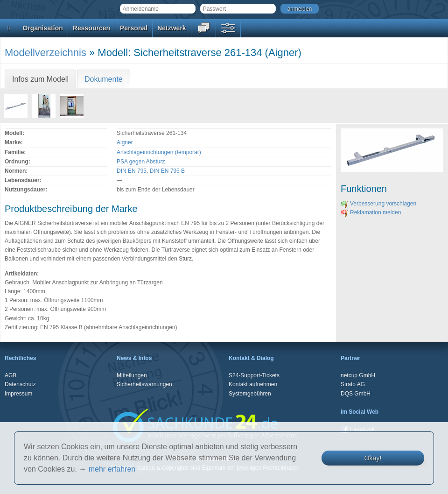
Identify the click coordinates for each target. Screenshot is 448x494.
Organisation (43, 28)
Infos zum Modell (40, 79)
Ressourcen (91, 28)
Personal (134, 28)
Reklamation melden (371, 212)
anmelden (300, 9)
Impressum (18, 394)
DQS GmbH (356, 394)
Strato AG (353, 384)
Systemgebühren (250, 394)
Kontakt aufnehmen (253, 384)
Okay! (373, 458)
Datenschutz (20, 384)
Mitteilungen (132, 375)
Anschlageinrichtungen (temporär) (159, 152)
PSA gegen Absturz (141, 162)
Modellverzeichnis (45, 53)
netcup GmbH (358, 375)
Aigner (125, 142)
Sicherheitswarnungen (144, 384)
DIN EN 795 (132, 171)
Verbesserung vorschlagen (378, 204)
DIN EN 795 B (167, 171)
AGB (10, 375)
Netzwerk (171, 28)
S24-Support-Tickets (254, 375)
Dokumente (104, 79)
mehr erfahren (112, 469)
